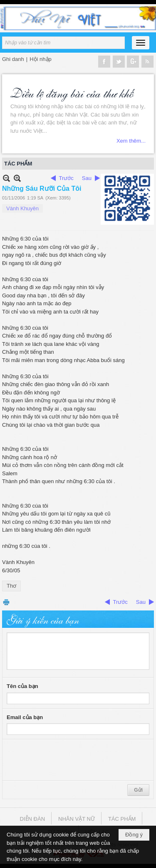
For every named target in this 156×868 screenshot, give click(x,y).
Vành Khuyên (22, 208)
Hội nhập (41, 59)
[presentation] (70, 760)
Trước (66, 178)
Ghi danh (13, 59)
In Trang (6, 602)
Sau (87, 178)
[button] (141, 43)
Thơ (11, 586)
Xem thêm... (131, 141)
